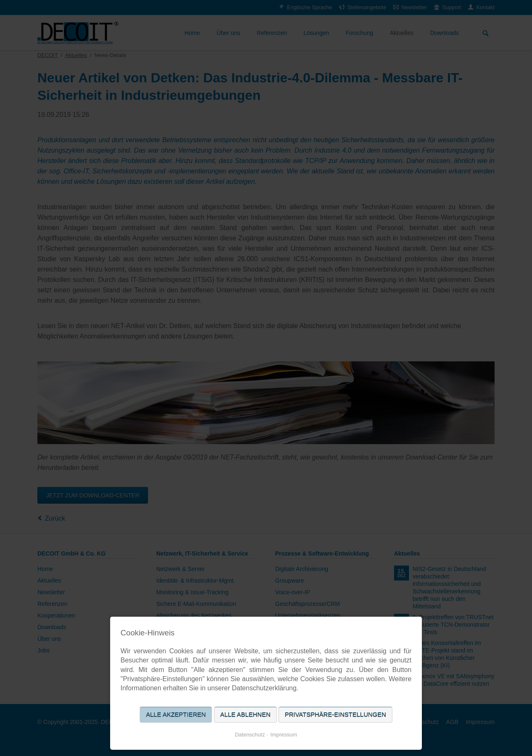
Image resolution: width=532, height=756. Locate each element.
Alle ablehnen (245, 715)
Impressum (284, 735)
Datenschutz (250, 735)
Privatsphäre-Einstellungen (335, 715)
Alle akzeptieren (176, 715)
